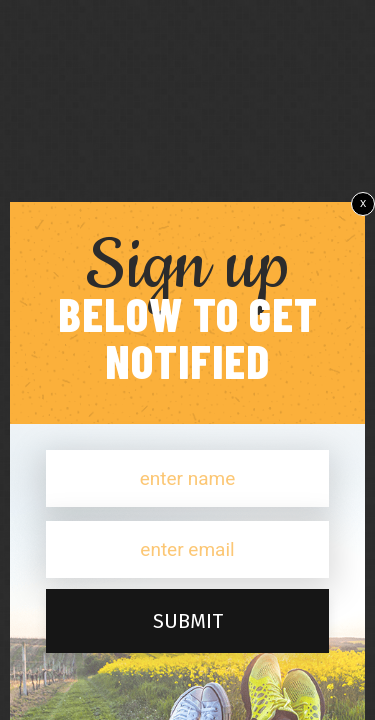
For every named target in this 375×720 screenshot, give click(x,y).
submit (188, 621)
